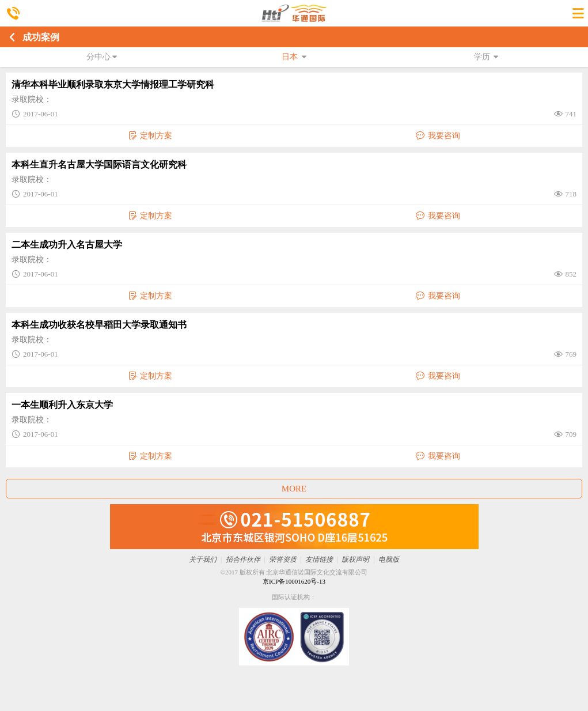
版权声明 (355, 559)
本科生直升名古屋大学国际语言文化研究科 (99, 164)
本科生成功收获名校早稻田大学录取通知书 (99, 325)
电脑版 (389, 559)
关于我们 (203, 559)
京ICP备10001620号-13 (294, 581)
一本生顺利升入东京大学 (62, 405)
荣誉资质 (283, 559)
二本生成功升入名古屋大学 (67, 245)
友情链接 (319, 559)
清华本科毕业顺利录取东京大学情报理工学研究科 (113, 84)
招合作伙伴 (243, 559)
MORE (294, 489)
